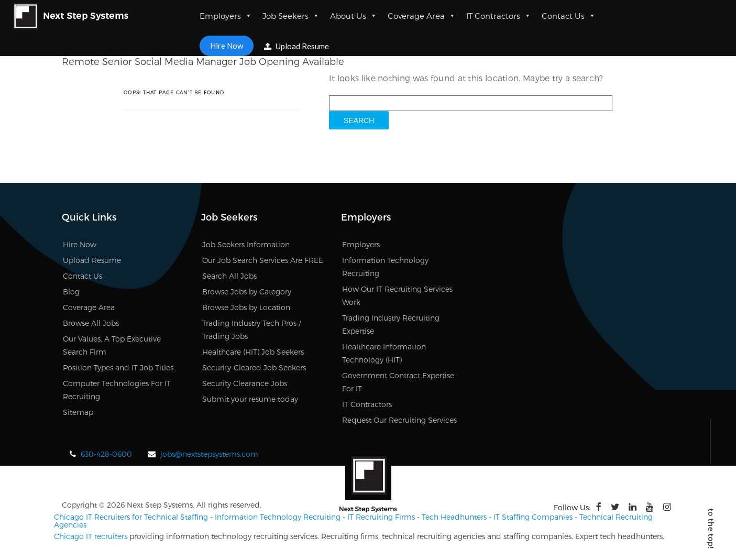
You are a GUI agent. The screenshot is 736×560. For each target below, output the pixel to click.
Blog (71, 292)
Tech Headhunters (454, 517)
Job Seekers (291, 16)
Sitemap (78, 412)
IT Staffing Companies (533, 517)
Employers (226, 16)
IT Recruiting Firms (381, 517)
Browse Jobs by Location (246, 307)
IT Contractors (499, 16)
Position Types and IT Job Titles (118, 367)
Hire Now (227, 46)
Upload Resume (296, 46)
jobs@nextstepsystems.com (209, 454)
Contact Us (569, 16)
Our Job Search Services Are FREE (263, 260)
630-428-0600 (106, 454)
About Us (354, 16)
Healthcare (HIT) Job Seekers (253, 352)
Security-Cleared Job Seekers (254, 367)
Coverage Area (422, 16)
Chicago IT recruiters (91, 536)
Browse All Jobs (91, 323)
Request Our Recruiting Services (399, 420)
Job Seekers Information (246, 244)
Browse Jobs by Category (247, 292)
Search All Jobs (229, 276)
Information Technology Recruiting (278, 517)
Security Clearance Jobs (245, 383)
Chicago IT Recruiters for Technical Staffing (131, 517)
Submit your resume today (250, 399)
